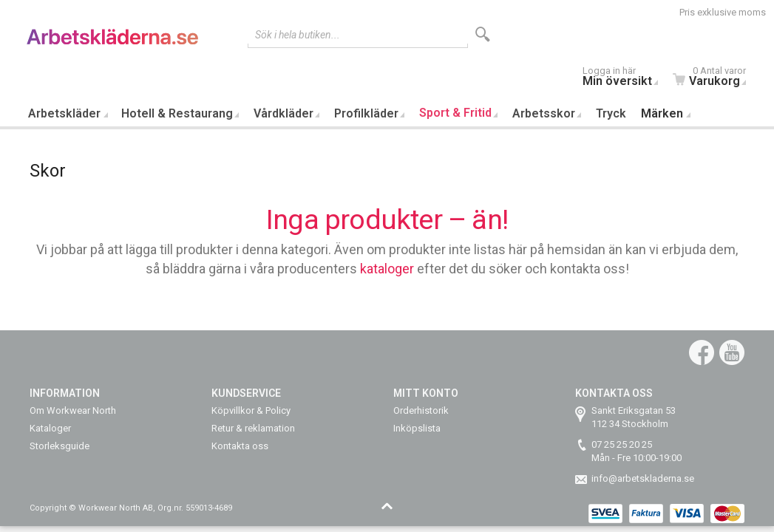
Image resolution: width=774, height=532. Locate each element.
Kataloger (50, 428)
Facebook (702, 352)
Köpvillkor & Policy (251, 410)
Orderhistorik (421, 410)
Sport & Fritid (455, 113)
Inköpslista (417, 428)
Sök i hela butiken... (298, 35)
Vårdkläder (284, 113)
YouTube (732, 352)
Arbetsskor (544, 113)
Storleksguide (60, 446)
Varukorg (713, 78)
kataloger (387, 269)
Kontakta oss (240, 446)
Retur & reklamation (253, 428)
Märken (662, 113)
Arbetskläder (64, 113)
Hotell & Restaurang (177, 113)
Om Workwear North (73, 410)
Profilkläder (366, 113)
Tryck (611, 113)
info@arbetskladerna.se (643, 478)
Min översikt (624, 78)
